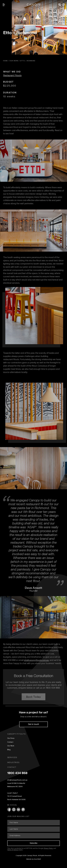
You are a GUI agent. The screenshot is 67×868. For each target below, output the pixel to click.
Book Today (33, 703)
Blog (9, 750)
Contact (10, 742)
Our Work (11, 746)
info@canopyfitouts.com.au (17, 780)
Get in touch (33, 724)
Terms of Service (13, 850)
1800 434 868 (17, 773)
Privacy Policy (48, 848)
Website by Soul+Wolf (34, 859)
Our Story (11, 738)
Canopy (34, 5)
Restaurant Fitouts (12, 82)
